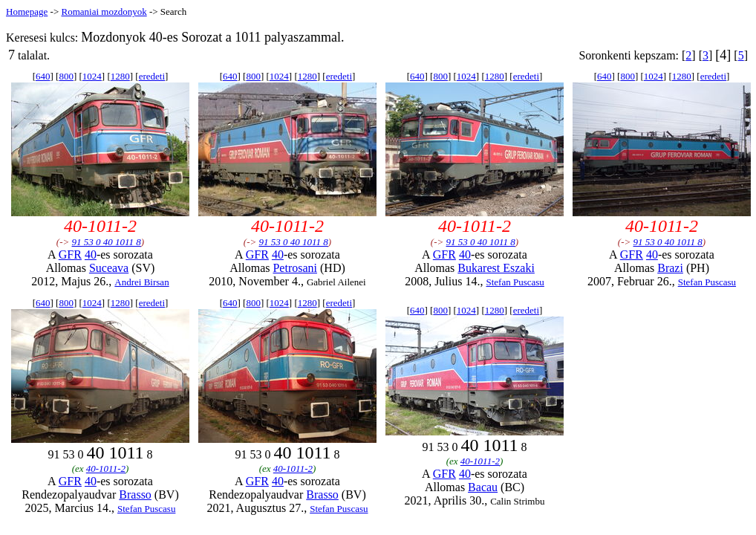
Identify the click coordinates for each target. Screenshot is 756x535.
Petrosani (295, 268)
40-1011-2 (106, 468)
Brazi (670, 268)
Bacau (483, 487)
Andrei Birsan (141, 282)
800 (66, 76)
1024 (92, 76)
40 (91, 254)
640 (43, 76)
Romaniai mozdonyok (104, 12)
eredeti (152, 76)
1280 (120, 76)
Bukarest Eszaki (496, 268)
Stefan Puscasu (515, 282)
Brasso (135, 495)
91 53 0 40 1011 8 (107, 242)
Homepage (27, 12)
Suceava (109, 268)
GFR (70, 254)
